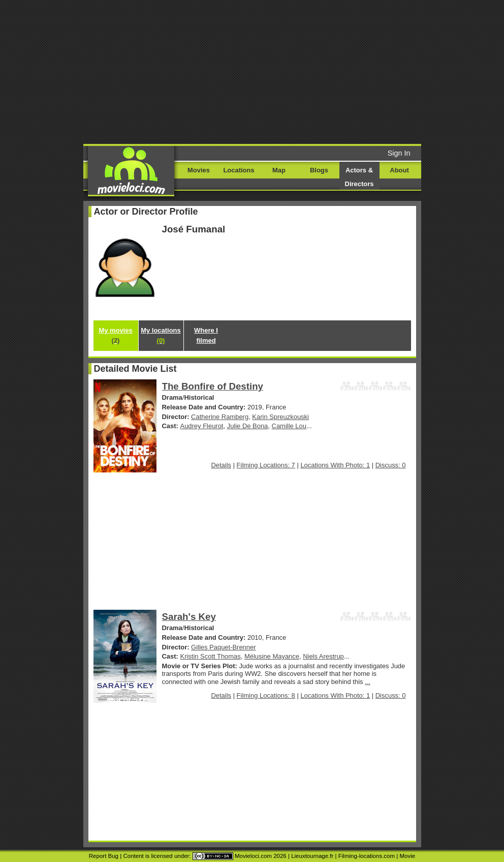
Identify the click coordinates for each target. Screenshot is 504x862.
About (399, 170)
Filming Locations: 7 (266, 465)
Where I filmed (206, 335)
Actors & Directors (359, 177)
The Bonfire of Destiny (213, 386)
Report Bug (104, 856)
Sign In (399, 153)
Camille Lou (289, 426)
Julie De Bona (248, 426)
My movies (115, 335)
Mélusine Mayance (272, 656)
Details (221, 465)
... (368, 682)
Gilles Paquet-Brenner (223, 647)
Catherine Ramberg (220, 417)
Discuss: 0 (391, 465)
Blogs (319, 170)
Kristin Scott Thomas (211, 656)
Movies (199, 170)
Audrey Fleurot (202, 426)
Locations (239, 170)
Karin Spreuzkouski (280, 417)
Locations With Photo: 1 (335, 465)
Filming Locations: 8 (266, 695)
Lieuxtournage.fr (312, 856)
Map (279, 170)
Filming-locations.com (367, 856)
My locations (161, 335)
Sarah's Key (189, 617)
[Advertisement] (291, 71)
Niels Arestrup (323, 656)
